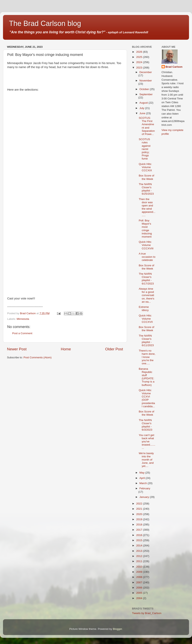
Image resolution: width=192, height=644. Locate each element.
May (142, 473)
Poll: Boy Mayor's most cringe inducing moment (145, 229)
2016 (140, 535)
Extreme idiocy (144, 309)
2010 (140, 567)
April (142, 478)
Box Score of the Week (146, 177)
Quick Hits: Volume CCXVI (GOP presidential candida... (147, 398)
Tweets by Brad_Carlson (147, 613)
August (144, 103)
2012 (140, 556)
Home (66, 349)
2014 (140, 545)
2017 (140, 530)
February (145, 488)
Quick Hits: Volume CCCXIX (145, 167)
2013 (140, 551)
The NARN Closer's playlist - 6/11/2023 (146, 341)
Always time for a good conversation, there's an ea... (147, 295)
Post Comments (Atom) (38, 357)
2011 (140, 561)
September (146, 94)
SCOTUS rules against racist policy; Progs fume (145, 149)
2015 (140, 540)
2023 (140, 68)
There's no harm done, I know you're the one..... (147, 357)
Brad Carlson (174, 67)
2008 (140, 577)
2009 (140, 572)
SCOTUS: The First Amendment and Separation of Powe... (147, 126)
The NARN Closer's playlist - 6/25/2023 (146, 189)
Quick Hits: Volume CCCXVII (146, 319)
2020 (140, 514)
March (143, 483)
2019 (140, 519)
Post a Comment (22, 333)
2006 (140, 588)
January (145, 497)
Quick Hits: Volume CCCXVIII (146, 245)
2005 (140, 593)
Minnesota (23, 319)
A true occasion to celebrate (147, 257)
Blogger (117, 629)
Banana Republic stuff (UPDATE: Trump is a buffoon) (147, 377)
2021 (140, 509)
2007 (140, 582)
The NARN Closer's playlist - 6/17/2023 (146, 279)
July (142, 108)
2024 (140, 62)
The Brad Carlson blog (45, 23)
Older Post (114, 349)
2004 (140, 598)
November (146, 81)
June (143, 113)
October (145, 89)
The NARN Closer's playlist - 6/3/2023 (146, 425)
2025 (140, 57)
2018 (140, 525)
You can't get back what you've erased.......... (147, 442)
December (146, 72)
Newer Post (17, 349)
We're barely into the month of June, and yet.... (146, 460)
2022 (140, 504)
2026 (140, 52)
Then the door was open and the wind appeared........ (147, 207)
